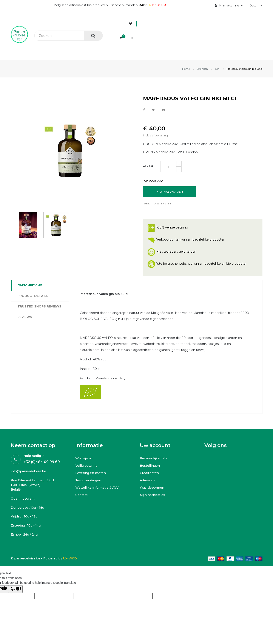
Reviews (25, 317)
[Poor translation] (16, 589)
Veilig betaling (86, 466)
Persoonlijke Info (153, 459)
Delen (144, 110)
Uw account (155, 445)
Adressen (147, 480)
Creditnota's (149, 473)
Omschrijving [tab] (30, 285)
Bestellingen (150, 466)
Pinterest (163, 110)
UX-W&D (70, 559)
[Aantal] (168, 167)
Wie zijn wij (84, 459)
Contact (81, 495)
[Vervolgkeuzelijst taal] (255, 5)
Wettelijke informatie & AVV (97, 488)
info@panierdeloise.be (28, 471)
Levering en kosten (91, 473)
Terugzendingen (88, 480)
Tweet (153, 110)
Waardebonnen (152, 488)
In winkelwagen (169, 192)
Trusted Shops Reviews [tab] (39, 306)
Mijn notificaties (152, 495)
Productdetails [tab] (33, 296)
